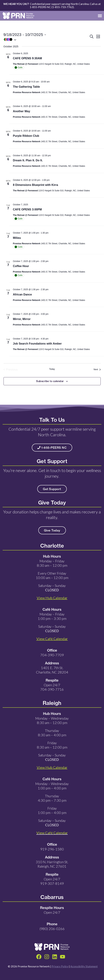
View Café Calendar (52, 833)
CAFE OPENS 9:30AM (27, 58)
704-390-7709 (52, 655)
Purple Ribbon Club (26, 136)
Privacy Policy (60, 966)
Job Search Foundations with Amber (37, 344)
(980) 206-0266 (52, 929)
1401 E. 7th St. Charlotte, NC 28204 (52, 670)
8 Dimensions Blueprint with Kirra (36, 185)
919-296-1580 (52, 849)
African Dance (22, 294)
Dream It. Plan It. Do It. (28, 160)
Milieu (17, 238)
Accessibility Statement (84, 966)
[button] (100, 16)
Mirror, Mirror (22, 319)
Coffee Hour (21, 266)
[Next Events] (97, 370)
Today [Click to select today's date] (52, 369)
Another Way (22, 111)
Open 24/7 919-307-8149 (52, 881)
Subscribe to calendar (50, 381)
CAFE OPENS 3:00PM (27, 209)
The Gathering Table (27, 87)
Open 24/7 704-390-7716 (52, 687)
